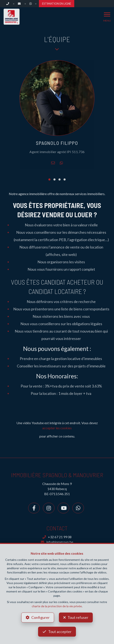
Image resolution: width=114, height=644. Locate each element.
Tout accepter (60, 632)
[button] (49, 179)
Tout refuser (78, 617)
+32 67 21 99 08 (57, 537)
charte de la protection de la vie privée (57, 606)
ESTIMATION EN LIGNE (57, 4)
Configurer (40, 617)
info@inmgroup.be (57, 542)
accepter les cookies (57, 428)
